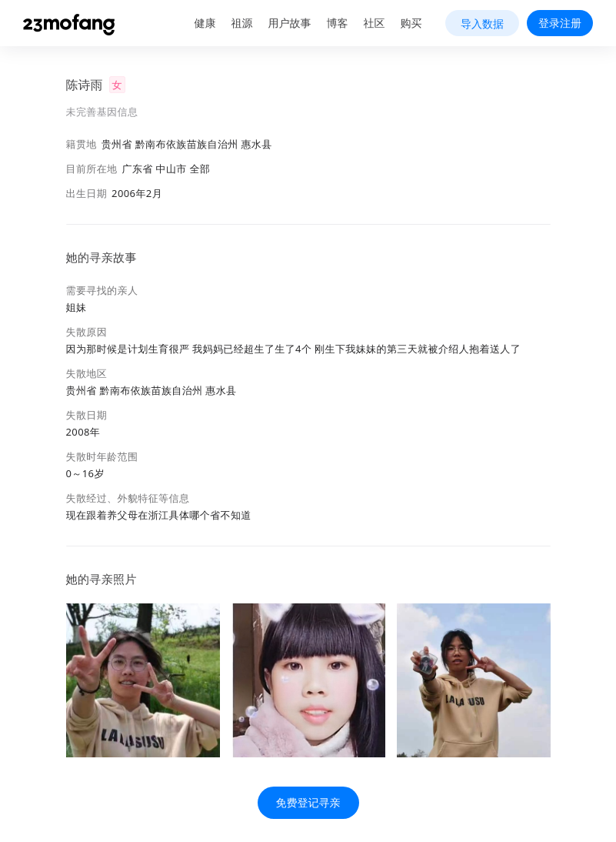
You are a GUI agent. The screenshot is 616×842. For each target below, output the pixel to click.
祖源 (242, 23)
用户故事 (290, 23)
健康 (205, 23)
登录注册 (560, 23)
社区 (375, 23)
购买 (411, 23)
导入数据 (482, 23)
